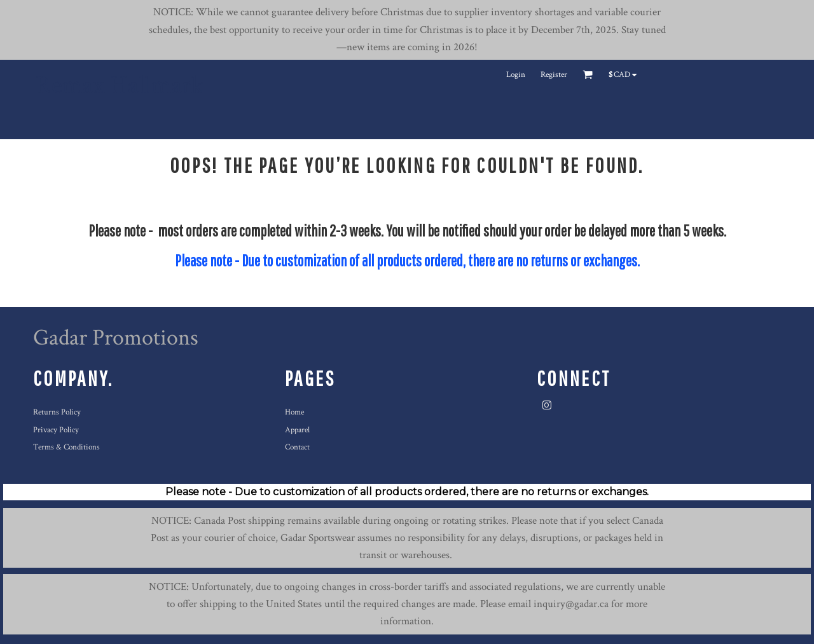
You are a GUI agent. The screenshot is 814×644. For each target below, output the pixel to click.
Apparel (297, 430)
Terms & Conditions (66, 447)
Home (294, 412)
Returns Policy (57, 412)
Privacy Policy (56, 430)
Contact (297, 447)
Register (554, 75)
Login (516, 75)
